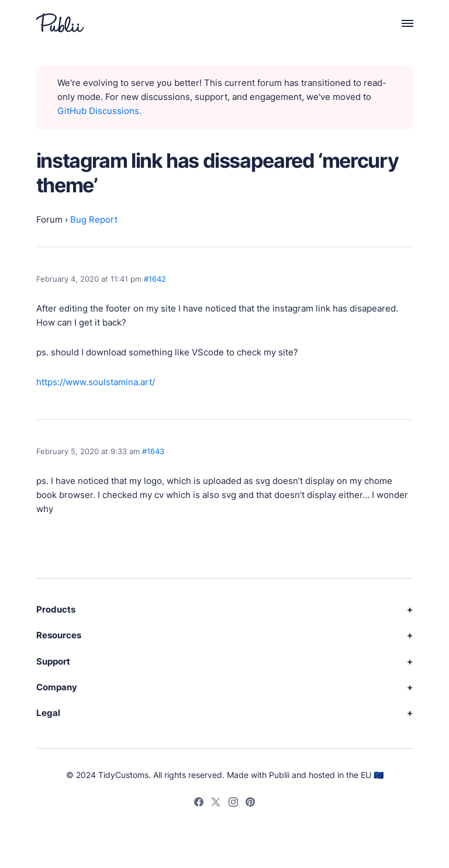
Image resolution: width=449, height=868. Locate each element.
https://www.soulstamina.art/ (96, 382)
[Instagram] (233, 804)
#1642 (155, 279)
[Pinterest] (250, 804)
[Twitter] (216, 804)
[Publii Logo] (60, 23)
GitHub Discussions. (99, 111)
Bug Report (94, 219)
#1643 (153, 451)
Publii (279, 775)
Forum (49, 219)
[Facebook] (199, 804)
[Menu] (401, 23)
